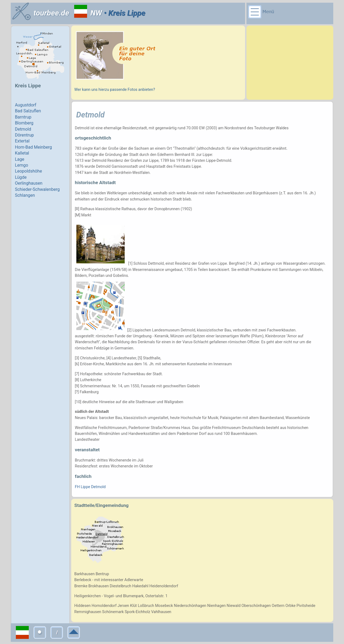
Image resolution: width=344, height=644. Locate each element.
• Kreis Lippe (124, 13)
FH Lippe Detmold (90, 487)
